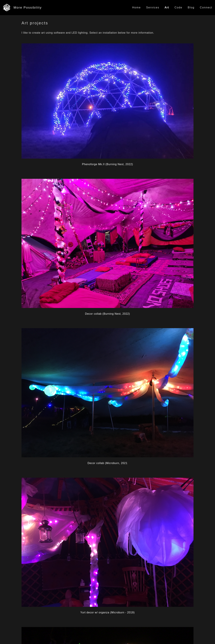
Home (136, 7)
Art (167, 7)
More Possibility (28, 7)
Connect (206, 7)
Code (178, 7)
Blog (191, 7)
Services (153, 7)
